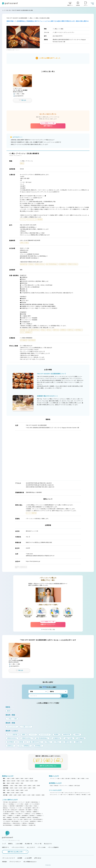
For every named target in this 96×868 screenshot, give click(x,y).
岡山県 (13, 790)
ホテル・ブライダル (69, 793)
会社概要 (20, 858)
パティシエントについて (9, 858)
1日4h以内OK (21, 810)
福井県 (25, 788)
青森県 (20, 786)
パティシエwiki (42, 847)
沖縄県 (43, 795)
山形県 (34, 786)
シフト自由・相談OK (27, 808)
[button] (6, 38)
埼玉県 (23, 781)
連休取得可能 (33, 821)
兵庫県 (13, 779)
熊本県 (24, 795)
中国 (4, 790)
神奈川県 (13, 781)
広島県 (8, 790)
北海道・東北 (6, 786)
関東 (4, 781)
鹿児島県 (38, 795)
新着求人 (11, 844)
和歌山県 (31, 779)
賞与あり (23, 812)
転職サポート (6, 847)
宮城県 (16, 786)
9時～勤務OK (29, 810)
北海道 (12, 786)
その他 (87, 779)
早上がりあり (13, 808)
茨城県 (27, 781)
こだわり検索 (19, 844)
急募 (4, 818)
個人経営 (28, 802)
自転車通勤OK (25, 816)
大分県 (29, 795)
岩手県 (25, 786)
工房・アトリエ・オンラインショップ (82, 793)
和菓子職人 (74, 779)
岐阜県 (17, 783)
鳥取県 (22, 790)
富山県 (16, 788)
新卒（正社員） (77, 786)
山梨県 (30, 788)
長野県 (34, 788)
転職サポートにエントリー (48, 624)
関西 (4, 779)
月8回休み (39, 821)
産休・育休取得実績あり (8, 825)
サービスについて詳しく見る (49, 629)
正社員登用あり (6, 814)
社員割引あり (28, 814)
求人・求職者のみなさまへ (30, 862)
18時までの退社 (29, 806)
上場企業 (26, 804)
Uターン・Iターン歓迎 (18, 819)
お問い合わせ (38, 858)
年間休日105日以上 (7, 823)
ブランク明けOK (6, 821)
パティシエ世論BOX (53, 847)
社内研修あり (39, 816)
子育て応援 (5, 802)
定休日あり (5, 806)
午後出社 (35, 806)
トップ (4, 10)
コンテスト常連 (20, 804)
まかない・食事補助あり (37, 814)
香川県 (13, 793)
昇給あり (18, 812)
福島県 (38, 786)
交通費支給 (35, 812)
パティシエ (52, 779)
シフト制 (19, 808)
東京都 (8, 781)
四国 (4, 793)
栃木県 (32, 781)
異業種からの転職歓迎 (8, 819)
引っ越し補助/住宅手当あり (9, 812)
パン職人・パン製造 (60, 779)
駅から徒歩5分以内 (13, 802)
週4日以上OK (14, 810)
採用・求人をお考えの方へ (15, 852)
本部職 (83, 779)
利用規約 (4, 862)
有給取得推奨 (31, 823)
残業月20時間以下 (20, 806)
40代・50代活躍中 (15, 821)
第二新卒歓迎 (16, 818)
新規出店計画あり (35, 802)
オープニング (21, 802)
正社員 (51, 786)
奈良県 (26, 779)
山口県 (26, 790)
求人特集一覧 (28, 844)
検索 (65, 696)
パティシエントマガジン (18, 847)
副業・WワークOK (28, 819)
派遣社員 (71, 786)
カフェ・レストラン (54, 795)
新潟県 (12, 788)
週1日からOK (35, 808)
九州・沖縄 (5, 795)
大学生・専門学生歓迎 (37, 819)
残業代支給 (29, 812)
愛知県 (8, 783)
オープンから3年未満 (34, 804)
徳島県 (17, 793)
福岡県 (11, 795)
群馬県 (36, 781)
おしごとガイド (31, 847)
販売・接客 (68, 779)
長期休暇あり (25, 825)
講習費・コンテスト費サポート (17, 814)
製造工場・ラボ (72, 795)
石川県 (20, 788)
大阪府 (8, 779)
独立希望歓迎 (35, 818)
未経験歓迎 (9, 818)
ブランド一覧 (38, 844)
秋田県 (30, 786)
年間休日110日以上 (17, 823)
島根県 (17, 790)
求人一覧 (8, 10)
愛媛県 (8, 793)
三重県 (22, 783)
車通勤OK (10, 816)
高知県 (22, 793)
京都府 (22, 779)
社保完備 (35, 810)
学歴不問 (29, 818)
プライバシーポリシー (15, 862)
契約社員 (56, 786)
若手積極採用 (23, 818)
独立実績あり (12, 804)
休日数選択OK (17, 825)
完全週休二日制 (32, 825)
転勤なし (5, 816)
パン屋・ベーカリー (63, 795)
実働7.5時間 (12, 806)
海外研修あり (32, 816)
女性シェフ (5, 804)
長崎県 (20, 795)
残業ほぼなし (6, 808)
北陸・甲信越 (6, 788)
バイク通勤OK (17, 816)
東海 (4, 783)
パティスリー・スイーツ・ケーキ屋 (57, 793)
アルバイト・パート (64, 786)
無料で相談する (48, 125)
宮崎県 (33, 795)
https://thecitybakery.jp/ (33, 561)
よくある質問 (28, 858)
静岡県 (13, 783)
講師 (79, 779)
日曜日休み (25, 823)
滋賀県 (17, 779)
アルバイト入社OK (24, 821)
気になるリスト (48, 844)
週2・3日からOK (6, 810)
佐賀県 (15, 795)
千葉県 (18, 781)
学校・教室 (84, 795)
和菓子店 (78, 795)
